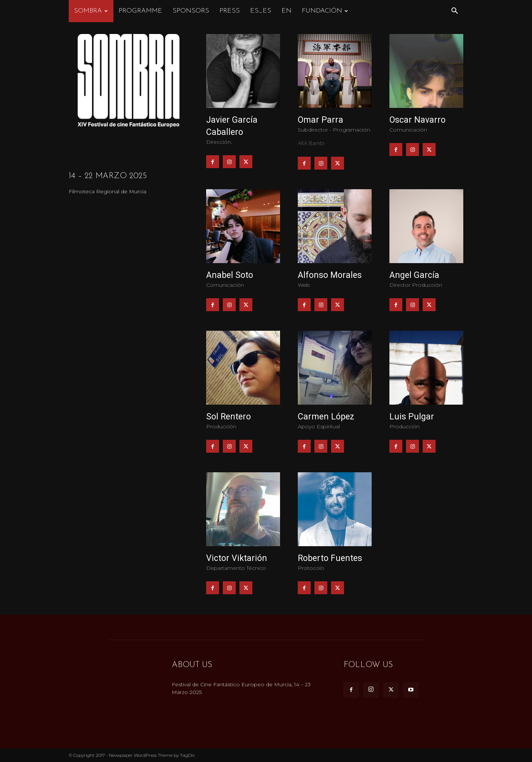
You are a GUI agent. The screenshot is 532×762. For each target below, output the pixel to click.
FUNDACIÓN (325, 11)
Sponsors (191, 11)
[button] (454, 12)
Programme (140, 11)
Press (230, 11)
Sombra (91, 11)
